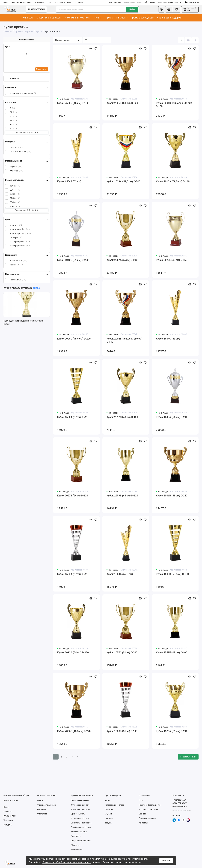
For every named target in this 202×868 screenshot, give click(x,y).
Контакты (79, 2)
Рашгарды (76, 836)
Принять (166, 861)
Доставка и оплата (147, 818)
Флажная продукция (46, 805)
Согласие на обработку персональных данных (67, 862)
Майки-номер (77, 850)
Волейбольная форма (81, 827)
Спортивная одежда (50, 18)
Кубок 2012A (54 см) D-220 (73, 653)
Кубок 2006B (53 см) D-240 (172, 496)
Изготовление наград (114, 805)
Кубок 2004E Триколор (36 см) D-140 (125, 340)
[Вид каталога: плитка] (181, 40)
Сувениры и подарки (170, 18)
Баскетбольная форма (81, 823)
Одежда (29, 18)
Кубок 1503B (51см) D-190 (122, 731)
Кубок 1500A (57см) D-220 (73, 417)
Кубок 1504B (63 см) (69, 182)
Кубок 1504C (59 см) (168, 339)
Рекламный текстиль (78, 18)
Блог (50, 2)
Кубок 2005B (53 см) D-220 (122, 103)
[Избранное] (177, 9)
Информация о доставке (22, 2)
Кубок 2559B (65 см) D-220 (122, 496)
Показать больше (188, 757)
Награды (109, 818)
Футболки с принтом (80, 805)
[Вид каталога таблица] (195, 40)
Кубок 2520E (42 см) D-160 (172, 260)
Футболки (8, 825)
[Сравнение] (169, 9)
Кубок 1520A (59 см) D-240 (172, 731)
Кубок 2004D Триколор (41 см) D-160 (174, 105)
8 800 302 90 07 (180, 803)
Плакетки (109, 809)
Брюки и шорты (11, 800)
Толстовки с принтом (81, 809)
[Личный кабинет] (161, 9)
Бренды (142, 814)
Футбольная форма (80, 818)
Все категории (36, 9)
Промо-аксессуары (143, 18)
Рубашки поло (10, 816)
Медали (108, 814)
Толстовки (8, 820)
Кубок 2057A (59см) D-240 (122, 260)
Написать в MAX (115, 2)
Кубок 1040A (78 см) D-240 (172, 417)
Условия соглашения (148, 809)
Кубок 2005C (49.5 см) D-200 (74, 339)
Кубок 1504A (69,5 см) (120, 574)
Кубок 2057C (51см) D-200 (122, 653)
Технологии (40, 2)
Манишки (75, 845)
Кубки (107, 800)
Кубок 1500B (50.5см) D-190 (172, 574)
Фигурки (108, 823)
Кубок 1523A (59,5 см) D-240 (123, 182)
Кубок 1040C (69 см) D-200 (73, 260)
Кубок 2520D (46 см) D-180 (73, 103)
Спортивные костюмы (81, 841)
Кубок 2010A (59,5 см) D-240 (173, 182)
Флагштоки (42, 814)
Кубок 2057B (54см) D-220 (73, 496)
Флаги (98, 18)
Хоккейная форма (79, 832)
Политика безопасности (150, 805)
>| (78, 757)
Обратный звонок (180, 806)
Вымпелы (42, 809)
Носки (6, 807)
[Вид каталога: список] (188, 40)
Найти (132, 9)
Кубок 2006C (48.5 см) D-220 (74, 731)
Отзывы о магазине (63, 2)
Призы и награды (117, 18)
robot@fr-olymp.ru (140, 2)
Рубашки (7, 811)
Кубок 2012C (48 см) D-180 (122, 417)
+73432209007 (169, 2)
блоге (36, 288)
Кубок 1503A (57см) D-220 (73, 574)
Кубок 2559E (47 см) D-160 (172, 653)
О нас (6, 2)
